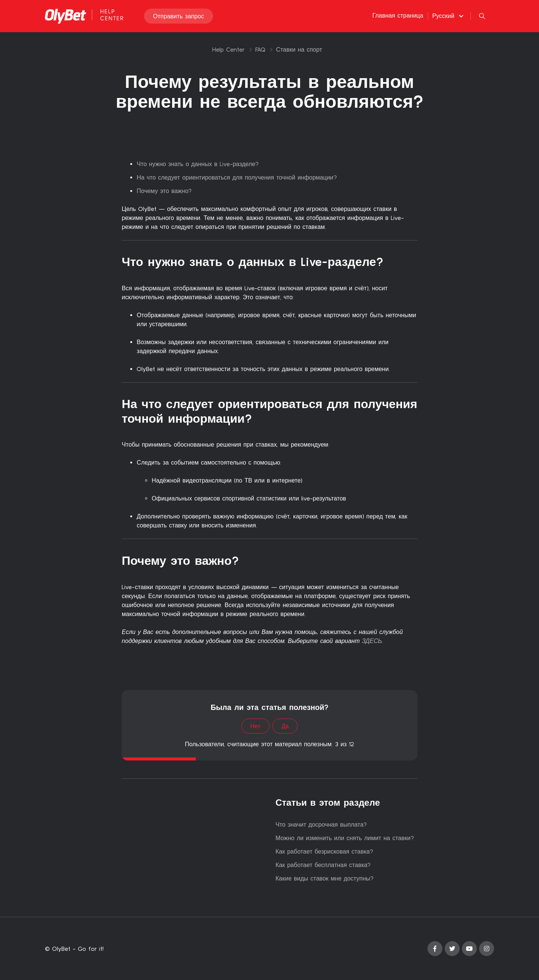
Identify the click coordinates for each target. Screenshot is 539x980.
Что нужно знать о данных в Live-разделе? (198, 164)
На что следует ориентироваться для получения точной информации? (237, 177)
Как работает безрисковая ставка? (324, 851)
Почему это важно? (164, 191)
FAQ (260, 49)
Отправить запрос (179, 16)
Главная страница (398, 16)
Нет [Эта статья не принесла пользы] (255, 726)
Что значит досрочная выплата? (321, 824)
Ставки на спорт (299, 49)
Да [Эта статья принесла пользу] (285, 726)
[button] (449, 16)
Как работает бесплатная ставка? (323, 865)
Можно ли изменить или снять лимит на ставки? (345, 838)
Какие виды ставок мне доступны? (325, 878)
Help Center (229, 49)
